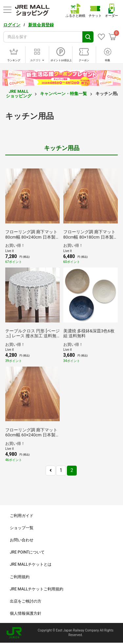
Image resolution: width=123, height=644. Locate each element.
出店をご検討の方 (26, 601)
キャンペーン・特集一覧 (63, 94)
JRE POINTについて (27, 552)
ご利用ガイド (22, 516)
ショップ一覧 (22, 528)
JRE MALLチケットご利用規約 (37, 589)
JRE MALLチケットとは (31, 564)
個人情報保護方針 (26, 613)
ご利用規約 (20, 577)
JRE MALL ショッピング (19, 94)
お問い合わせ (22, 540)
